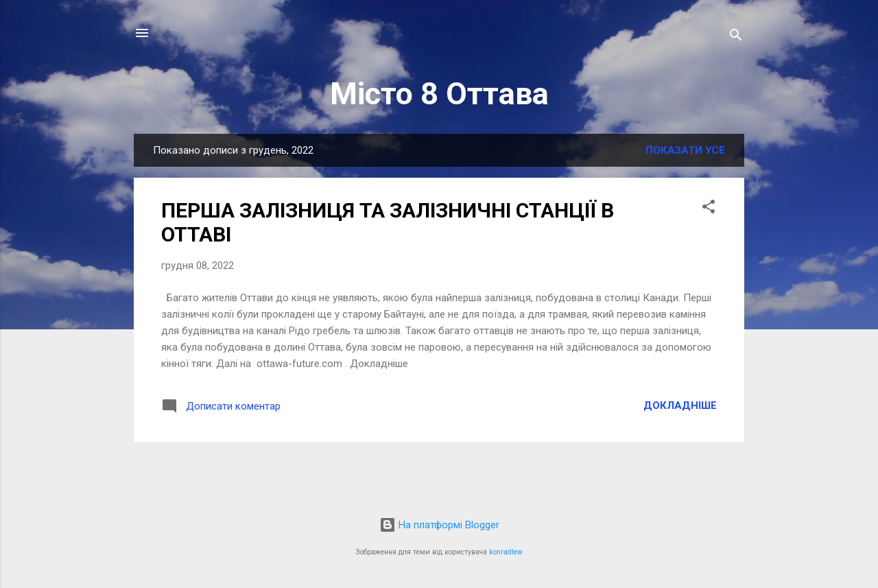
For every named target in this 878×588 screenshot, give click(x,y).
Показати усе (685, 150)
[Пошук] (736, 37)
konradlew (506, 552)
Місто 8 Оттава (439, 94)
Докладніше (680, 405)
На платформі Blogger (439, 525)
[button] (709, 209)
